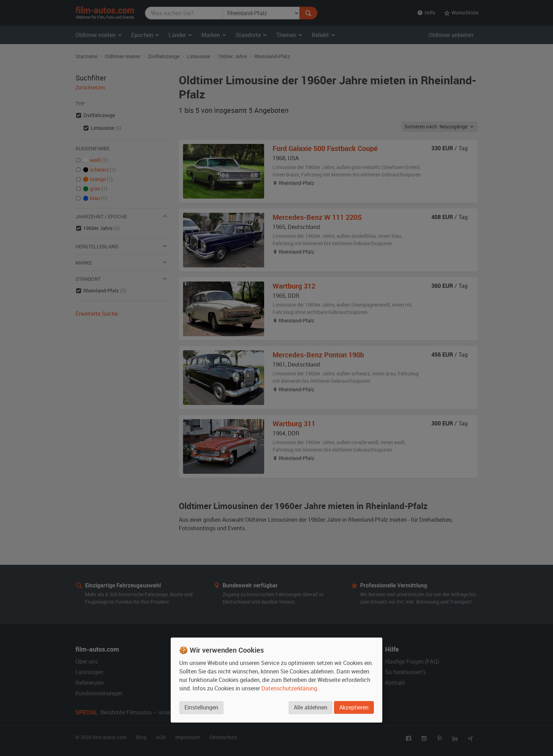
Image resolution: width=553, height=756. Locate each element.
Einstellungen (201, 708)
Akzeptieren (354, 708)
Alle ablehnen (310, 708)
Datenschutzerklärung (289, 689)
